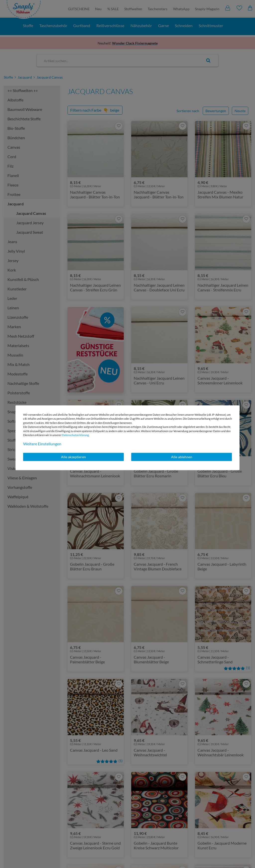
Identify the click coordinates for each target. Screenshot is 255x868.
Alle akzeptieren (73, 457)
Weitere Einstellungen (42, 444)
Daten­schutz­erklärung (75, 435)
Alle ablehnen (182, 457)
